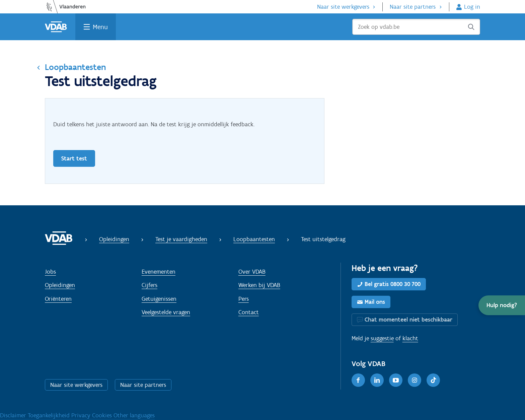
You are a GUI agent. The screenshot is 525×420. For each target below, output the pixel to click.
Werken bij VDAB (259, 285)
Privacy (82, 415)
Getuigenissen (159, 299)
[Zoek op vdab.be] (416, 27)
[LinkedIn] (377, 380)
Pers (244, 299)
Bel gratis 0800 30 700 (393, 284)
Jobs (50, 272)
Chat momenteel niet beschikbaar (408, 320)
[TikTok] (433, 380)
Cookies (103, 415)
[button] (502, 305)
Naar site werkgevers (343, 7)
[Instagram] (415, 380)
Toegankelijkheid (50, 415)
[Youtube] (396, 380)
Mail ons (375, 302)
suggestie (382, 338)
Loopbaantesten (75, 67)
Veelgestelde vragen (166, 312)
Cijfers (149, 285)
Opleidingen (114, 239)
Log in (472, 7)
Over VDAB (252, 272)
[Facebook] (358, 380)
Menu (100, 27)
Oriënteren (58, 299)
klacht (410, 338)
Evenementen (159, 272)
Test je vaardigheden (181, 239)
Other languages (134, 415)
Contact (249, 312)
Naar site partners (413, 7)
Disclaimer (14, 415)
